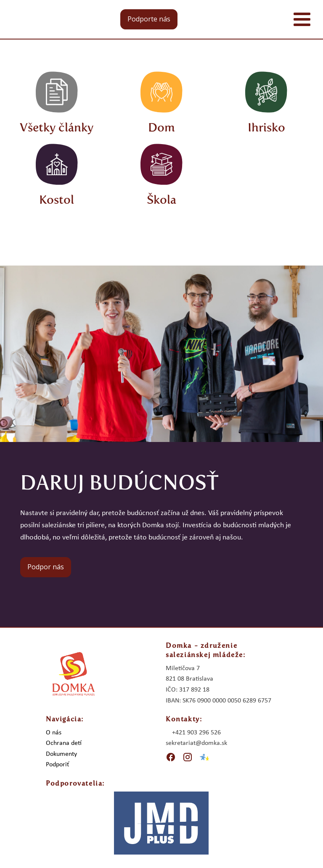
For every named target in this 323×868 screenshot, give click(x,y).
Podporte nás (149, 19)
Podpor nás (46, 567)
